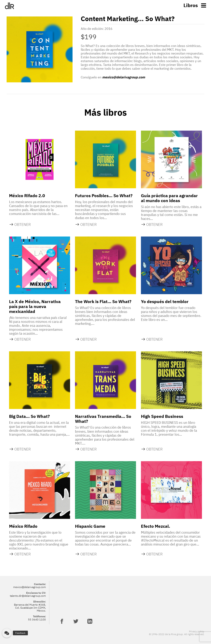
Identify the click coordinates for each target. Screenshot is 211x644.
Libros (191, 5)
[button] (7, 633)
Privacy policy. (197, 631)
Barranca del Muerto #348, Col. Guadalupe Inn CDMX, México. (30, 608)
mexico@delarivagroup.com (124, 77)
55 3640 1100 (37, 619)
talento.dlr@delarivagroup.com (28, 596)
